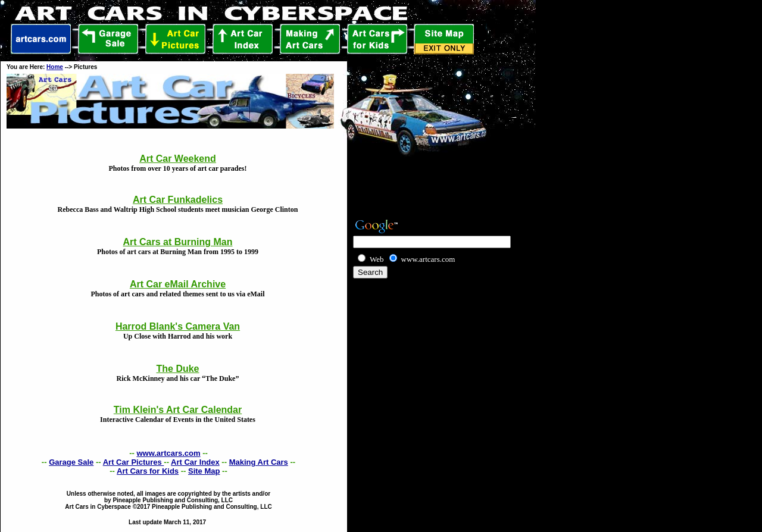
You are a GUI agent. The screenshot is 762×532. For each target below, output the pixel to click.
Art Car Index (195, 462)
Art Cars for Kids (148, 471)
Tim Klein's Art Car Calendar (178, 410)
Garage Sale (71, 462)
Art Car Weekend (178, 159)
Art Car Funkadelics (178, 200)
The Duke (177, 369)
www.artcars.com (168, 453)
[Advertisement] (421, 298)
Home (55, 67)
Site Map (204, 471)
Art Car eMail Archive (178, 284)
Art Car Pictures (134, 462)
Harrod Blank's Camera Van (178, 326)
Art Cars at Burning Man (177, 242)
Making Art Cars (259, 462)
